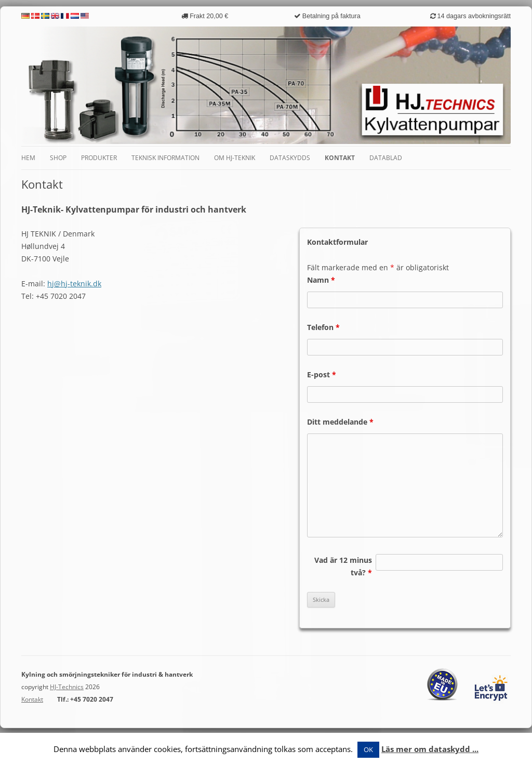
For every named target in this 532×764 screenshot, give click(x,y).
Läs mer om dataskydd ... (430, 749)
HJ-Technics (67, 687)
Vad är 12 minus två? (343, 566)
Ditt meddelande (340, 422)
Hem (28, 158)
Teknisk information (165, 158)
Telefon (323, 327)
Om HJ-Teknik (235, 158)
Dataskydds (290, 158)
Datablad (386, 158)
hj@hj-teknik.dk (74, 284)
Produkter (99, 158)
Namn (321, 280)
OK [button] (368, 749)
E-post (322, 374)
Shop (58, 158)
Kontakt (340, 158)
